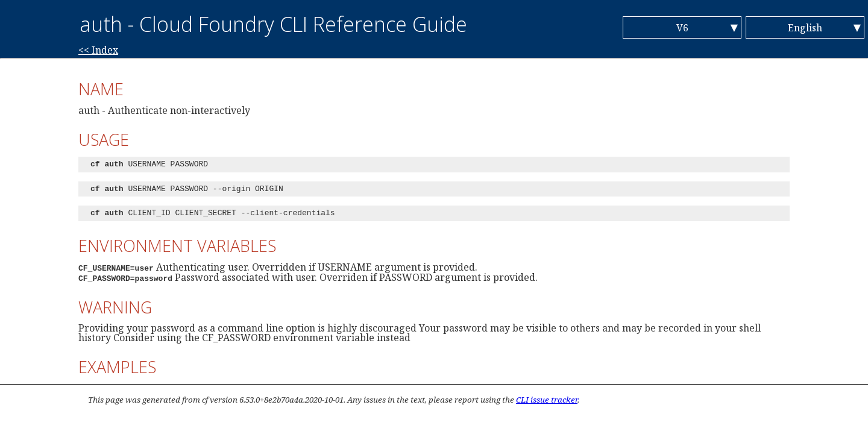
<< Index (98, 50)
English (805, 28)
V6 (682, 28)
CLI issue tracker (547, 400)
